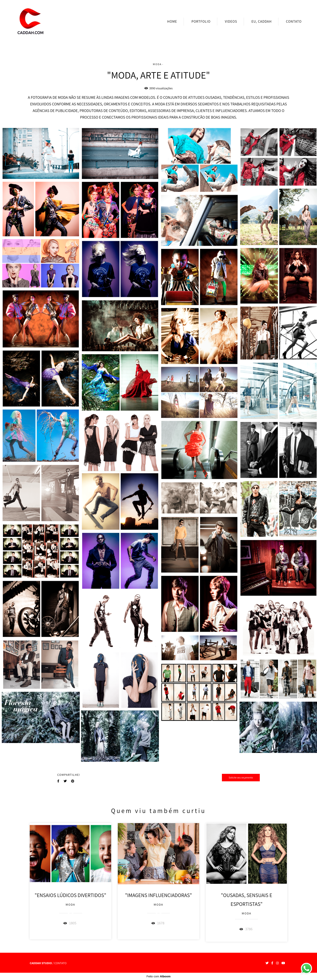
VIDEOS (231, 21)
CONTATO (294, 21)
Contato (60, 963)
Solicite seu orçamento (241, 777)
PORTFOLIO (201, 21)
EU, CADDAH (262, 21)
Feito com (158, 976)
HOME (172, 21)
